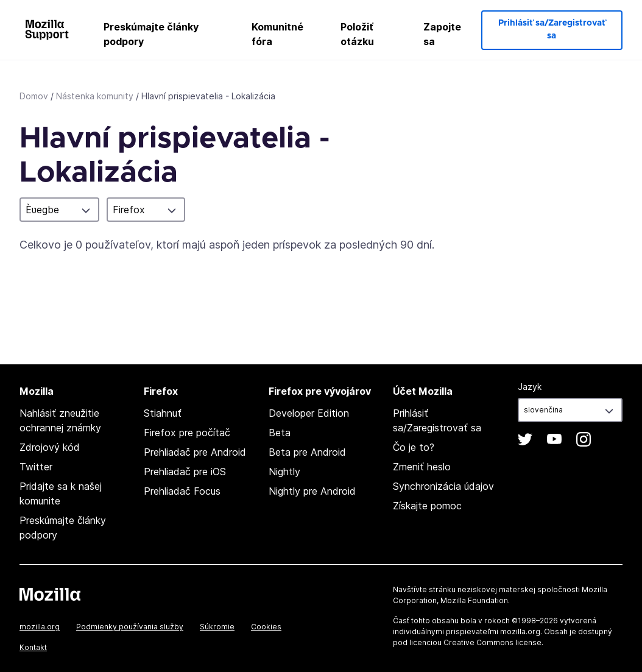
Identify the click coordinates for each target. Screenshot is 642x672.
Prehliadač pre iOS (185, 472)
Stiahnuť (163, 413)
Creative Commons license (492, 642)
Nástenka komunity (95, 96)
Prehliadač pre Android (195, 452)
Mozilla (50, 594)
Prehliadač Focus (182, 491)
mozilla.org (40, 627)
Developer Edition (309, 413)
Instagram (584, 439)
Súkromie (217, 627)
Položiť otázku (357, 34)
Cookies (266, 627)
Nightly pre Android (312, 491)
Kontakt (33, 647)
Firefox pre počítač (187, 433)
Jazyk (530, 387)
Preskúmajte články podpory (151, 34)
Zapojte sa (442, 34)
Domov (34, 96)
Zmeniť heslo (422, 467)
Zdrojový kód (50, 447)
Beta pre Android (307, 452)
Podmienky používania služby (130, 627)
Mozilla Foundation (474, 600)
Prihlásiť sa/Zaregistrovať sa (552, 30)
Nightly (284, 472)
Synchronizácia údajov (443, 486)
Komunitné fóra (277, 34)
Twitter (36, 467)
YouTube (554, 439)
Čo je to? (414, 447)
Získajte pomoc (427, 506)
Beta (280, 433)
